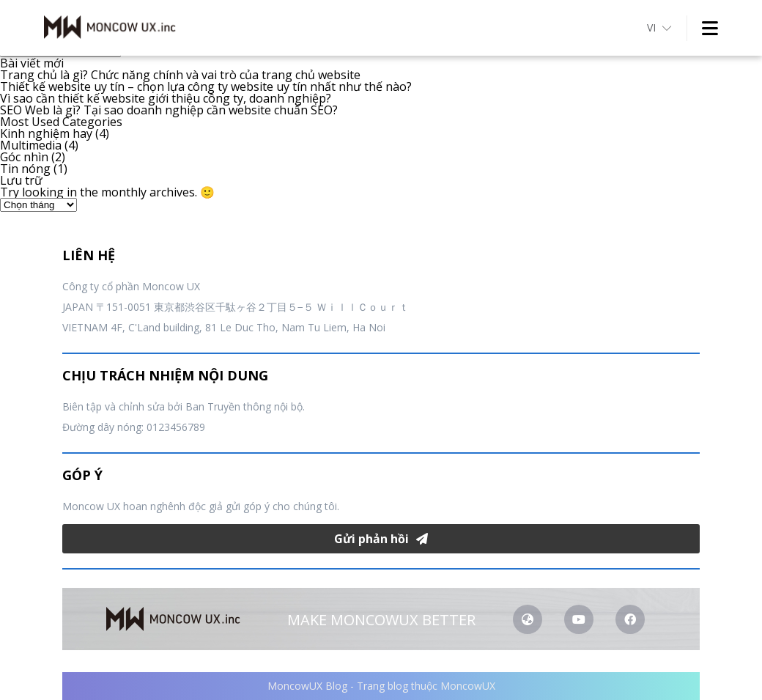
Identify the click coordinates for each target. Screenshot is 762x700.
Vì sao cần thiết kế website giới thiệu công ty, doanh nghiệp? (166, 98)
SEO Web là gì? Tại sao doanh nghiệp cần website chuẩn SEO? (169, 110)
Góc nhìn (24, 157)
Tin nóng (25, 169)
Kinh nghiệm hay (46, 133)
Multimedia (31, 145)
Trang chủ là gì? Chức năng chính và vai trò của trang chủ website (180, 75)
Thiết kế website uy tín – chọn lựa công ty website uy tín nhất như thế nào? (206, 86)
